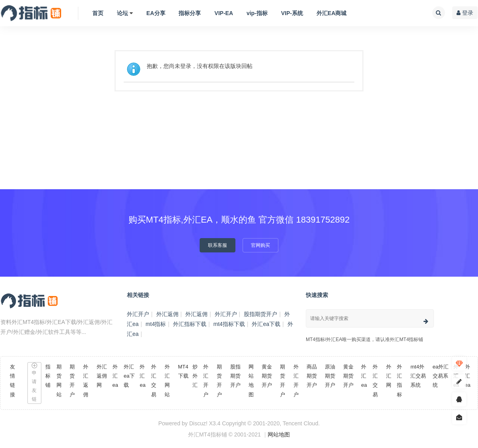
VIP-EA (224, 13)
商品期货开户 (312, 376)
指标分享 (190, 13)
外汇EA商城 (331, 13)
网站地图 (279, 434)
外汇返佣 (167, 314)
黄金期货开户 (267, 376)
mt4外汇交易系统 (418, 376)
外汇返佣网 (102, 376)
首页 (98, 13)
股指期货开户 (260, 314)
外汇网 (389, 376)
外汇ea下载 (266, 324)
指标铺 (48, 376)
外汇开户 (138, 314)
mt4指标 (156, 324)
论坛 (122, 13)
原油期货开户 (330, 376)
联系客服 (218, 245)
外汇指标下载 (190, 324)
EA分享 (156, 13)
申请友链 (34, 382)
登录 (465, 13)
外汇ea (115, 376)
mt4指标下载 (229, 324)
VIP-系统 (292, 13)
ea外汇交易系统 (441, 376)
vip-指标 (257, 13)
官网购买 (260, 245)
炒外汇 (195, 376)
